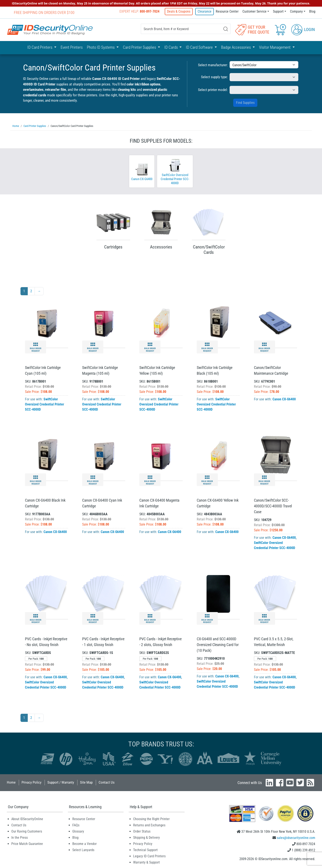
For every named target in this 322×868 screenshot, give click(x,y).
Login (303, 29)
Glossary (78, 831)
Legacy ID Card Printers (149, 856)
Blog (312, 11)
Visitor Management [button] (275, 47)
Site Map (86, 782)
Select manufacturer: (213, 65)
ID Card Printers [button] (40, 47)
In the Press (20, 837)
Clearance (205, 11)
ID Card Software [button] (200, 47)
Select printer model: (213, 90)
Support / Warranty (61, 782)
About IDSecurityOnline (27, 819)
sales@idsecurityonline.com (296, 838)
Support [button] (278, 11)
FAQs (76, 825)
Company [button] (296, 11)
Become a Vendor (85, 844)
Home (11, 782)
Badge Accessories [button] (236, 47)
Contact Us (107, 782)
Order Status (142, 831)
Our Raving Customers (27, 831)
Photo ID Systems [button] (101, 47)
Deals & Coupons (180, 11)
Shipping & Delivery (146, 837)
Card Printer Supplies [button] (140, 47)
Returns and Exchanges (149, 825)
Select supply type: (214, 77)
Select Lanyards (83, 850)
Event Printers (72, 47)
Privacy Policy (31, 782)
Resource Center (227, 11)
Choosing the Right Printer (151, 819)
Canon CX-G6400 (284, 399)
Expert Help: (140, 11)
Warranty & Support (146, 862)
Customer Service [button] (254, 11)
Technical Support (145, 850)
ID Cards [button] (171, 47)
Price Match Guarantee (27, 844)
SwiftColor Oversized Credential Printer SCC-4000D (44, 404)
